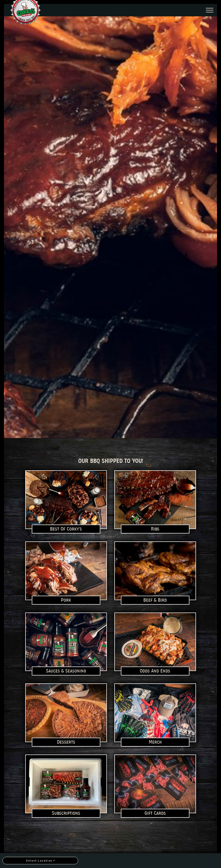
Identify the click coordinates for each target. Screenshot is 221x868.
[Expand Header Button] (210, 10)
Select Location (39, 861)
